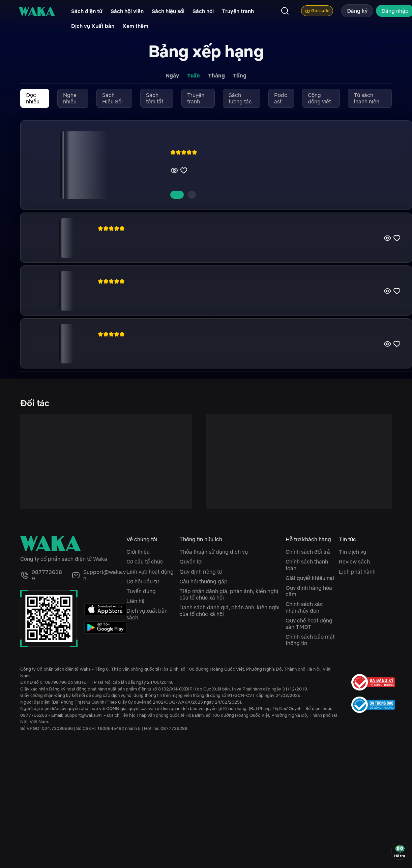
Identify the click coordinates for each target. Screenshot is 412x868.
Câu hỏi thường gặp (203, 581)
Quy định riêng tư (201, 572)
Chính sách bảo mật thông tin (310, 640)
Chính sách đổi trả (308, 552)
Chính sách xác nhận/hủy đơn (304, 607)
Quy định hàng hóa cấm (309, 591)
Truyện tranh (238, 11)
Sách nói (203, 11)
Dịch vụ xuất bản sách (147, 614)
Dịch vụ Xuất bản (93, 26)
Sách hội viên (127, 11)
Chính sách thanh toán (307, 565)
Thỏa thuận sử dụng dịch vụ (214, 552)
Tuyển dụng (141, 591)
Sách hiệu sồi (168, 11)
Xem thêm (135, 26)
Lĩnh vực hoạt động (150, 572)
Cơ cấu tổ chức (145, 561)
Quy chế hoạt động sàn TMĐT (309, 624)
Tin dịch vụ (352, 552)
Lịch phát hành (357, 572)
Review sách (354, 561)
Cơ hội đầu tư (143, 581)
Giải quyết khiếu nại (310, 578)
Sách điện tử (87, 11)
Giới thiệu (138, 552)
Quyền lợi (191, 561)
